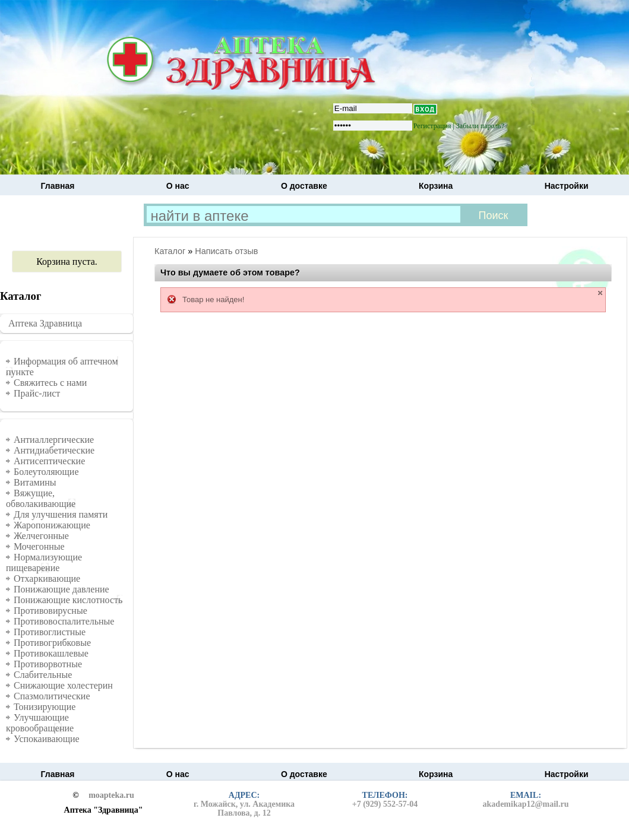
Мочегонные (39, 546)
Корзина (436, 186)
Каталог (170, 251)
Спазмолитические (52, 696)
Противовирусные (50, 611)
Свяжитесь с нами (50, 383)
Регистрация (432, 126)
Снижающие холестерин (63, 685)
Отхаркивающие (47, 579)
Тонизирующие (45, 707)
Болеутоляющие (46, 472)
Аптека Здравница (45, 323)
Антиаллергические (54, 440)
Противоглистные (50, 632)
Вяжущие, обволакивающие (41, 498)
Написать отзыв (226, 251)
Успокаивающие (47, 739)
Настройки (567, 186)
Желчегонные (41, 536)
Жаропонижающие (52, 525)
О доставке (304, 186)
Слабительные (43, 675)
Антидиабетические (54, 450)
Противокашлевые (51, 653)
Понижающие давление (61, 589)
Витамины (35, 482)
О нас (178, 186)
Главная (58, 186)
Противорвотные (48, 664)
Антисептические (49, 461)
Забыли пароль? (480, 126)
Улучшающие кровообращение (40, 723)
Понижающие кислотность (68, 600)
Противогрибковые (52, 643)
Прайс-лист (37, 393)
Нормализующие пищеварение (44, 562)
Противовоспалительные (64, 621)
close (600, 293)
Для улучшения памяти (61, 514)
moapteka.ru (111, 795)
